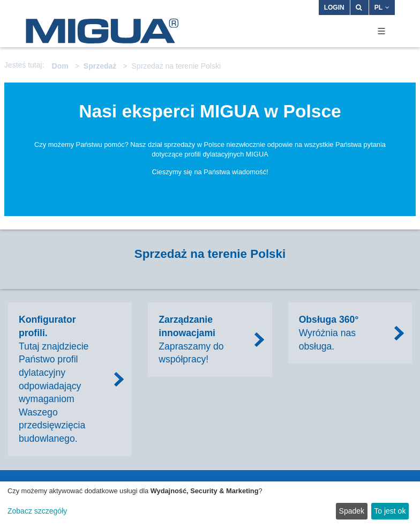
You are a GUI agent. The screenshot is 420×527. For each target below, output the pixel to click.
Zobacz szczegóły (37, 511)
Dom (60, 66)
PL (382, 8)
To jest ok (390, 511)
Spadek (352, 511)
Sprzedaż (100, 66)
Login (334, 8)
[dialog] (210, 504)
